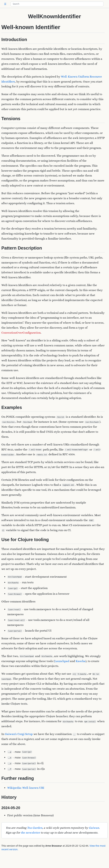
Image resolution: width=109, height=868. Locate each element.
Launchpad (62, 661)
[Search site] (57, 4)
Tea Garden (35, 828)
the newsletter (30, 833)
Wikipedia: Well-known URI (26, 788)
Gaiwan (94, 828)
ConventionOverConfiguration (21, 333)
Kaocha (81, 661)
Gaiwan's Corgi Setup (19, 734)
